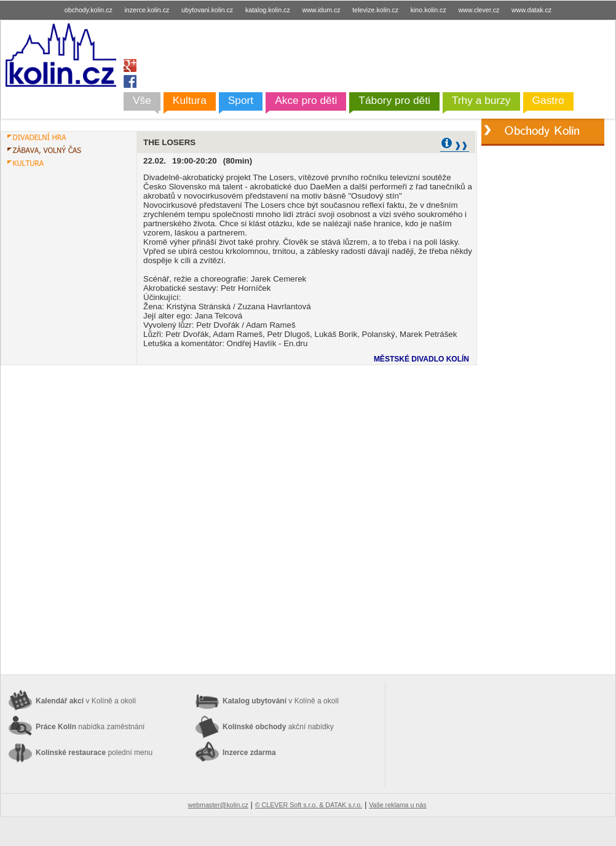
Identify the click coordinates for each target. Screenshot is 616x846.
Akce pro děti (306, 100)
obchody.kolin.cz (89, 10)
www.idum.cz (321, 10)
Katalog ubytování (281, 701)
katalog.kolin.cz (268, 10)
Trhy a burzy (481, 100)
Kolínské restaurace (94, 753)
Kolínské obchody (278, 727)
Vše (142, 100)
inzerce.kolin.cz (147, 10)
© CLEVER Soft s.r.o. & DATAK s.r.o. (309, 805)
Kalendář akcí (86, 701)
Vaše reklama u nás (397, 805)
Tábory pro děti (394, 100)
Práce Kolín (90, 727)
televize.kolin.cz (375, 10)
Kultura (190, 100)
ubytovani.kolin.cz (207, 10)
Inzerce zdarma (249, 753)
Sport (241, 100)
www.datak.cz (531, 10)
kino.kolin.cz (428, 10)
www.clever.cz (479, 10)
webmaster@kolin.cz (218, 805)
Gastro (548, 100)
